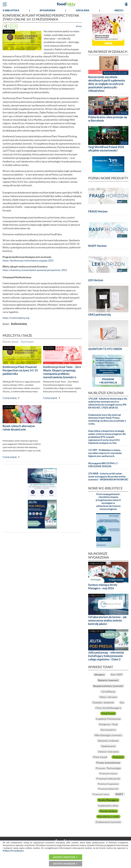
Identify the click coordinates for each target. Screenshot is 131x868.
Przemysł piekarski (108, 789)
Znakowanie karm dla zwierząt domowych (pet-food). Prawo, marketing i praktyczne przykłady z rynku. (107, 419)
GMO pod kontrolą (99, 314)
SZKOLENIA (83, 10)
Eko (122, 702)
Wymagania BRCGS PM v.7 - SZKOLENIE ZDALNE (103, 465)
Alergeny (99, 674)
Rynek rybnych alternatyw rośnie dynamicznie (19, 428)
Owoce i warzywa (108, 752)
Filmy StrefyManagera (108, 708)
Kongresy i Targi (108, 724)
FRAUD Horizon (98, 211)
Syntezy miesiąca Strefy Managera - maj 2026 (103, 586)
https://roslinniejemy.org (16, 318)
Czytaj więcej (10, 398)
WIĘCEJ (119, 10)
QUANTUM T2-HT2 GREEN (105, 349)
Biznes (79, 26)
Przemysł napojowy (108, 784)
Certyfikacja (108, 692)
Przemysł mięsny (108, 773)
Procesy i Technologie (108, 768)
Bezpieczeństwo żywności (108, 686)
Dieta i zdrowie (108, 697)
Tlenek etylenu (108, 811)
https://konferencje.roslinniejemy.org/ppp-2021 (28, 261)
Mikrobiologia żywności (108, 735)
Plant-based (27, 342)
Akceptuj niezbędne (64, 864)
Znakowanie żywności (108, 822)
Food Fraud (108, 713)
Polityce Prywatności (13, 851)
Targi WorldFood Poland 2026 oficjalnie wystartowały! (106, 149)
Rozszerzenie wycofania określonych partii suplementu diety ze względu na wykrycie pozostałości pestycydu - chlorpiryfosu (107, 84)
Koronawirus (108, 730)
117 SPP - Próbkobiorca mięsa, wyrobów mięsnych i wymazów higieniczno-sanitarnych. (105, 453)
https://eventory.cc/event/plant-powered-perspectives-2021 (35, 270)
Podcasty (118, 757)
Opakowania (108, 746)
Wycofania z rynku (108, 816)
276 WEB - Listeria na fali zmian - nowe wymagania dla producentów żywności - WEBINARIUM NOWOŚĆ (108, 476)
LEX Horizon (96, 280)
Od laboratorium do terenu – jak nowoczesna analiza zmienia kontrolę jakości (107, 620)
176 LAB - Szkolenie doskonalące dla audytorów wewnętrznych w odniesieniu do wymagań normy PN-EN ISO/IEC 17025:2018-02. (108, 403)
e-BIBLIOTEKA (11, 10)
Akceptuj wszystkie (64, 857)
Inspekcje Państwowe (108, 719)
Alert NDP (117, 674)
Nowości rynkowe (108, 741)
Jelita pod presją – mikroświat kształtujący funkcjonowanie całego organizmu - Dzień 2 (106, 656)
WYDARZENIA (48, 10)
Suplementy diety (108, 806)
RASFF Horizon (97, 246)
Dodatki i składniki (103, 702)
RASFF (119, 794)
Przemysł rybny (101, 794)
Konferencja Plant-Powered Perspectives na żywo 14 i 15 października (20, 370)
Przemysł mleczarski (108, 779)
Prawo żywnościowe (108, 763)
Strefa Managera (108, 800)
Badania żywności (108, 680)
